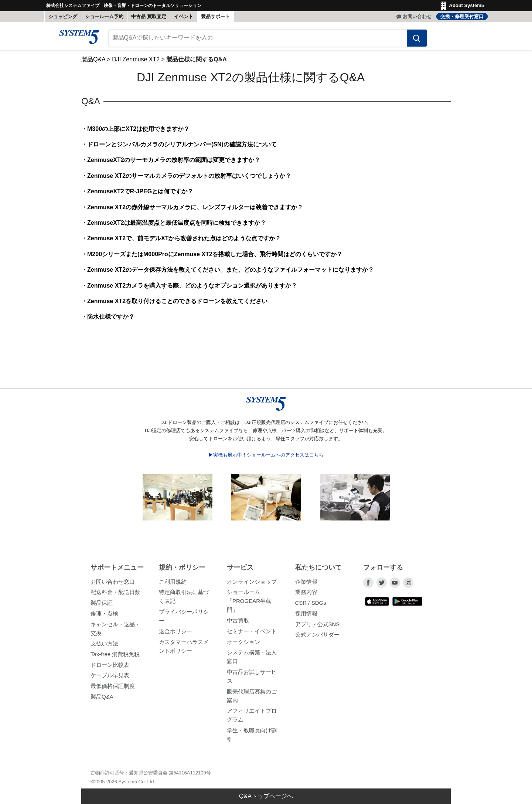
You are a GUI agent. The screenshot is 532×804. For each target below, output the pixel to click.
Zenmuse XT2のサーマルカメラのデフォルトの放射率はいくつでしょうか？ (189, 176)
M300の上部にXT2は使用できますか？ (138, 129)
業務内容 (306, 592)
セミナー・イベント (252, 631)
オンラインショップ (252, 582)
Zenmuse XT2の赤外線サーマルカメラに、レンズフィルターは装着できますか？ (195, 207)
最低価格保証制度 (113, 686)
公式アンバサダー (317, 635)
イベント (184, 16)
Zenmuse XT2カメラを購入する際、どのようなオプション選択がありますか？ (192, 286)
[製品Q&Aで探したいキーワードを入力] (258, 38)
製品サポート (215, 16)
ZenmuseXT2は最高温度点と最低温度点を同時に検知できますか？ (177, 223)
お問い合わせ (417, 16)
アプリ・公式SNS (318, 624)
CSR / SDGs (311, 603)
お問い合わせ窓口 (113, 582)
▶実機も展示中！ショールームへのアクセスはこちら (266, 455)
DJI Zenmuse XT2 (136, 59)
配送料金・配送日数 (115, 592)
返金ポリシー (175, 631)
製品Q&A (93, 59)
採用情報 (306, 613)
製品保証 (102, 603)
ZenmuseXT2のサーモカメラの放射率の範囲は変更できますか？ (174, 160)
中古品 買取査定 (149, 16)
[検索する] (416, 38)
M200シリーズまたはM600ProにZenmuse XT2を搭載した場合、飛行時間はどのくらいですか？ (215, 254)
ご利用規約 (173, 582)
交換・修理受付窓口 (462, 16)
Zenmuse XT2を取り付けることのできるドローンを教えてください (177, 301)
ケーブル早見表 (110, 676)
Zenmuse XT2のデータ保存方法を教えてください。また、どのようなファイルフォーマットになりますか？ (231, 270)
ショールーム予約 (104, 16)
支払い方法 (104, 644)
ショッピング (63, 16)
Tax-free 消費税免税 (115, 654)
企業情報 (306, 582)
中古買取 (238, 621)
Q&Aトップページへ (266, 796)
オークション (243, 642)
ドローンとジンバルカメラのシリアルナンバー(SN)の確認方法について (182, 145)
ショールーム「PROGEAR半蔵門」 (249, 601)
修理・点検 (104, 613)
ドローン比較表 (110, 665)
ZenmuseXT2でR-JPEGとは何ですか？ (140, 192)
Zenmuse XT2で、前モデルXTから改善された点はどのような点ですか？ (184, 239)
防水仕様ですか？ (111, 317)
